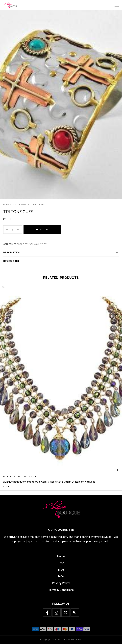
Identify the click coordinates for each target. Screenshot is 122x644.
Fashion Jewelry (21, 205)
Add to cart (42, 229)
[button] (119, 470)
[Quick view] (3, 287)
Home (6, 205)
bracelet (22, 244)
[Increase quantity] (20, 230)
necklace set (29, 477)
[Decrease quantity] (6, 230)
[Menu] (117, 5)
